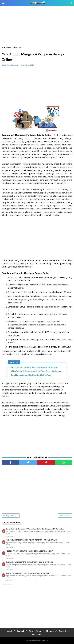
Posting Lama (65, 516)
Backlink (62, 631)
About (9, 631)
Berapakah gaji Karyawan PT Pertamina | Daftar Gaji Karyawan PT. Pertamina (35, 529)
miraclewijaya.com (42, 641)
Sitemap (50, 631)
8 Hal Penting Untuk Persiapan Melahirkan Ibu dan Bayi (34, 367)
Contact (20, 631)
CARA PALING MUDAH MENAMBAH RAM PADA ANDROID (28, 573)
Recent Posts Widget (7, 584)
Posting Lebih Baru (11, 516)
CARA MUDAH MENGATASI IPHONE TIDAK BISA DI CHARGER (29, 562)
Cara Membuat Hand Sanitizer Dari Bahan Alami (31, 375)
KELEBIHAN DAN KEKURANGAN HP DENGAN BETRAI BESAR (30, 551)
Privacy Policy (35, 631)
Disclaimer (37, 635)
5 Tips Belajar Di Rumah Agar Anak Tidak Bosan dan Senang (36, 371)
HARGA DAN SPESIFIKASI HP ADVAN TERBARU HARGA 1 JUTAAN (31, 540)
